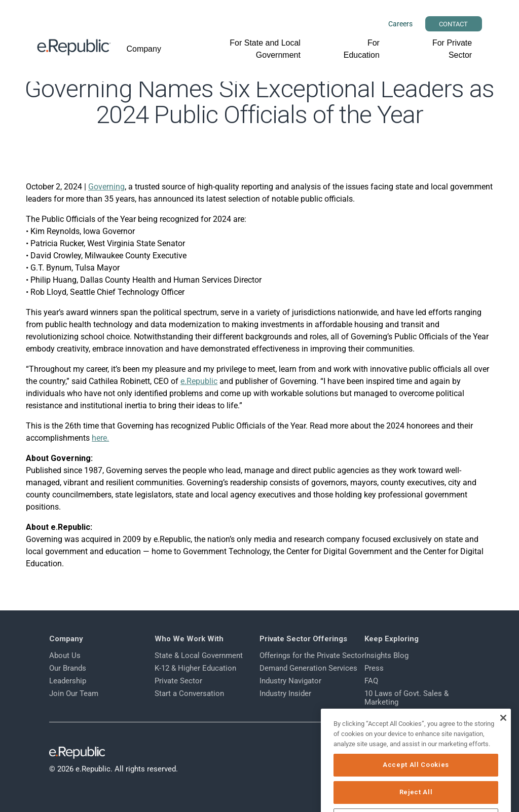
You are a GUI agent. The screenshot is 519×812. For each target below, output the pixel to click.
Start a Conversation (189, 693)
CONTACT (453, 24)
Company (143, 49)
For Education (362, 49)
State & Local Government (199, 655)
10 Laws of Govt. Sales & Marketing (406, 698)
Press (374, 668)
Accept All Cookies (416, 780)
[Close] (503, 733)
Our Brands (68, 668)
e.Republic (199, 381)
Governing (106, 187)
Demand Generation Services (308, 668)
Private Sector (178, 681)
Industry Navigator (290, 681)
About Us (65, 655)
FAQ (371, 681)
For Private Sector (452, 49)
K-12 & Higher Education (195, 668)
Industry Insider (285, 693)
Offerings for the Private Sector (312, 655)
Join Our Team (74, 693)
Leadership (68, 681)
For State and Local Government (265, 49)
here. (100, 438)
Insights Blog (386, 655)
